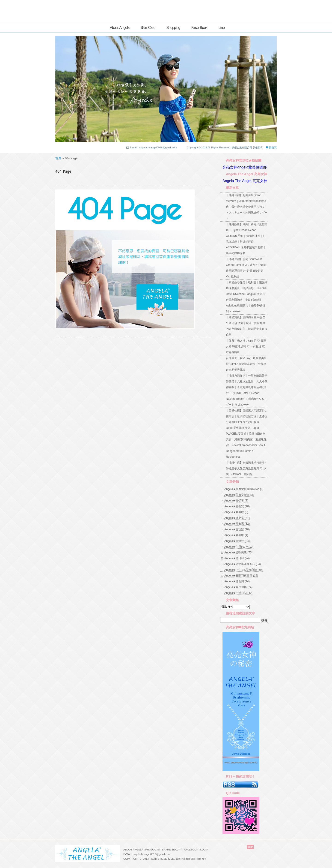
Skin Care (148, 28)
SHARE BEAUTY (172, 850)
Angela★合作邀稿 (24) (238, 587)
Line (222, 28)
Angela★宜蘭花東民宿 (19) (241, 576)
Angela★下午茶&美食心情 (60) (243, 570)
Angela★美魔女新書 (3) (239, 495)
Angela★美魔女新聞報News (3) (244, 489)
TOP (250, 847)
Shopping (173, 28)
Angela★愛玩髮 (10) (237, 529)
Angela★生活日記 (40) (238, 593)
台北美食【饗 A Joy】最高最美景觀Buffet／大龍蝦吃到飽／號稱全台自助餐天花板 (246, 364)
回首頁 (271, 147)
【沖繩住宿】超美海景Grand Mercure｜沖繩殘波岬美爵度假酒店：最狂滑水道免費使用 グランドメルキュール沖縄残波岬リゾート (247, 207)
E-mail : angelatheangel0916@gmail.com (153, 147)
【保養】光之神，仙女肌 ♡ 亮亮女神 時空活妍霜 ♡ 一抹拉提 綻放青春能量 (246, 346)
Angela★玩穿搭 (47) (237, 518)
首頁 (58, 158)
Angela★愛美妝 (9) (236, 512)
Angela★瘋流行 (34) (237, 541)
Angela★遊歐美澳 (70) (238, 553)
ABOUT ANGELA (133, 850)
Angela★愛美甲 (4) (236, 535)
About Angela (120, 28)
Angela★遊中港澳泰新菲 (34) (243, 564)
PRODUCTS (153, 850)
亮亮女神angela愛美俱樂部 (245, 167)
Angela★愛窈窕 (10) (237, 506)
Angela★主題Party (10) (239, 547)
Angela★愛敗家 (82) (237, 524)
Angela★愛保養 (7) (236, 501)
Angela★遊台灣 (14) (237, 581)
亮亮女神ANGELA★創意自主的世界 (166, 10)
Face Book (199, 28)
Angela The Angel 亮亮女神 (245, 181)
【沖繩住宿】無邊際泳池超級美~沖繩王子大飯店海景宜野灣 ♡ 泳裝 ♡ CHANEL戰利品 (246, 469)
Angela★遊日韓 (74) (237, 558)
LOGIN (204, 850)
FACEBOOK (191, 850)
